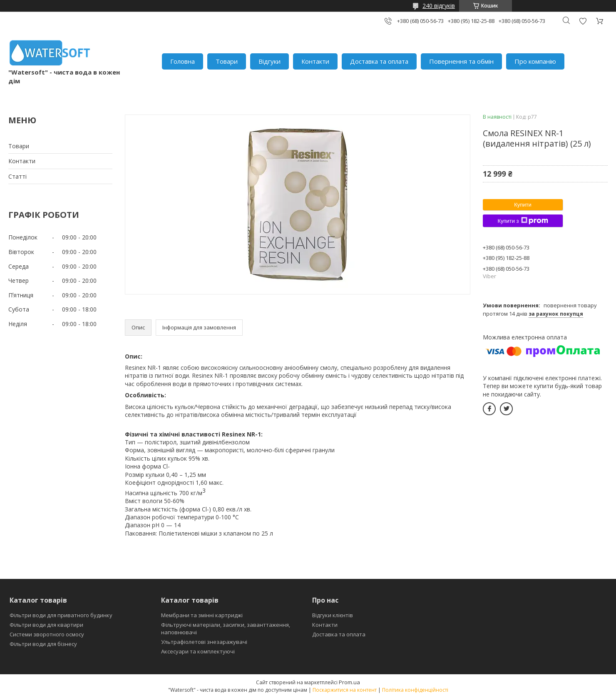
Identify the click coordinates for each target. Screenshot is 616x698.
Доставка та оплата (379, 61)
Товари (227, 61)
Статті (17, 176)
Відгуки (269, 61)
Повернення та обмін (461, 61)
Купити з (523, 221)
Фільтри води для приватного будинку (61, 615)
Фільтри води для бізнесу (43, 644)
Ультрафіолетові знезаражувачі (204, 642)
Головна (183, 61)
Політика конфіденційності (415, 690)
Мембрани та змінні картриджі (202, 615)
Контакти (315, 61)
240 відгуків (439, 6)
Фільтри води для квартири (46, 625)
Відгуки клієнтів (333, 615)
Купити (523, 205)
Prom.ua (349, 682)
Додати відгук (583, 21)
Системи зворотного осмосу (47, 634)
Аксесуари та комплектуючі (198, 651)
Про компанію (535, 61)
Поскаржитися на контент (345, 690)
